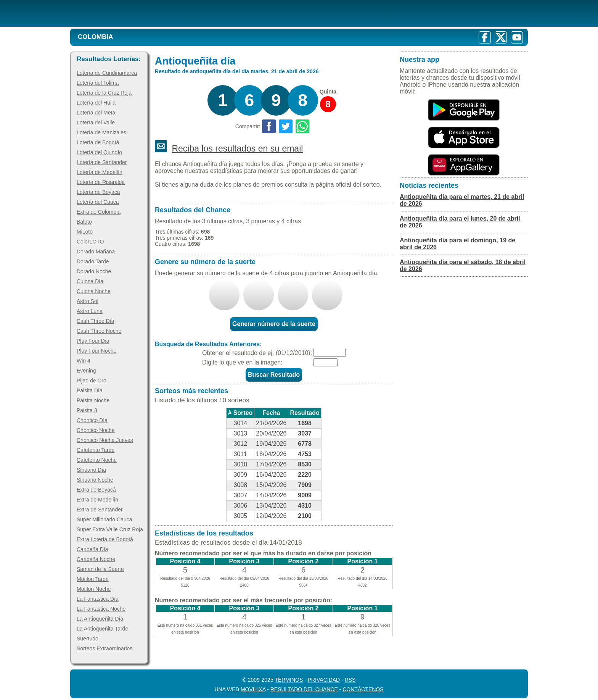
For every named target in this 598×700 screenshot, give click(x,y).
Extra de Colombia (99, 212)
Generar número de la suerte (274, 324)
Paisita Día (90, 390)
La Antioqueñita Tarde (102, 629)
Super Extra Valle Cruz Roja (110, 529)
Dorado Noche (94, 271)
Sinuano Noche (95, 480)
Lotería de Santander (102, 162)
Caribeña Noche (96, 559)
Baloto (84, 222)
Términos (289, 680)
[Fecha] (330, 353)
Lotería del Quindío (99, 152)
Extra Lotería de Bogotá (105, 539)
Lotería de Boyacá (98, 192)
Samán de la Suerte (100, 569)
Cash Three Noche (99, 331)
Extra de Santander (100, 510)
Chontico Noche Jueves (105, 440)
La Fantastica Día (98, 599)
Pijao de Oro (92, 381)
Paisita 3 (87, 410)
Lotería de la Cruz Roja (104, 93)
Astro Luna (90, 311)
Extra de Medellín (97, 500)
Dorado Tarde (93, 261)
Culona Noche (94, 291)
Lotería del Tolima (98, 83)
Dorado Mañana (96, 252)
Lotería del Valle (96, 123)
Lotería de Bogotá (98, 142)
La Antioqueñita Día (100, 619)
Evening (86, 371)
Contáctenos (363, 689)
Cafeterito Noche (97, 460)
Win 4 (84, 361)
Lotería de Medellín (100, 172)
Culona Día (90, 281)
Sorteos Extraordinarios (104, 648)
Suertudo (88, 639)
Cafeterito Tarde (96, 450)
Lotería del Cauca (98, 202)
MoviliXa (253, 689)
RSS (350, 680)
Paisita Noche (93, 400)
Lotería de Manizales (101, 132)
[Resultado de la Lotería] (169, 13)
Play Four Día (93, 341)
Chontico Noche (96, 430)
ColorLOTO (90, 242)
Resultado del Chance (304, 689)
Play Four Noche (96, 351)
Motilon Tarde (93, 579)
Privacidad (324, 680)
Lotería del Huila (96, 103)
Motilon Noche (94, 589)
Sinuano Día (91, 470)
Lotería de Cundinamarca (107, 73)
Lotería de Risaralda (101, 182)
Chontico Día (92, 420)
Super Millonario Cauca (104, 519)
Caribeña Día (92, 549)
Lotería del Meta (96, 113)
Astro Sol (88, 301)
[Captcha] (326, 362)
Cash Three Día (96, 321)
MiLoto (85, 232)
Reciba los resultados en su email (237, 148)
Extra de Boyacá (96, 490)
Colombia (96, 37)
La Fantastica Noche (101, 609)
